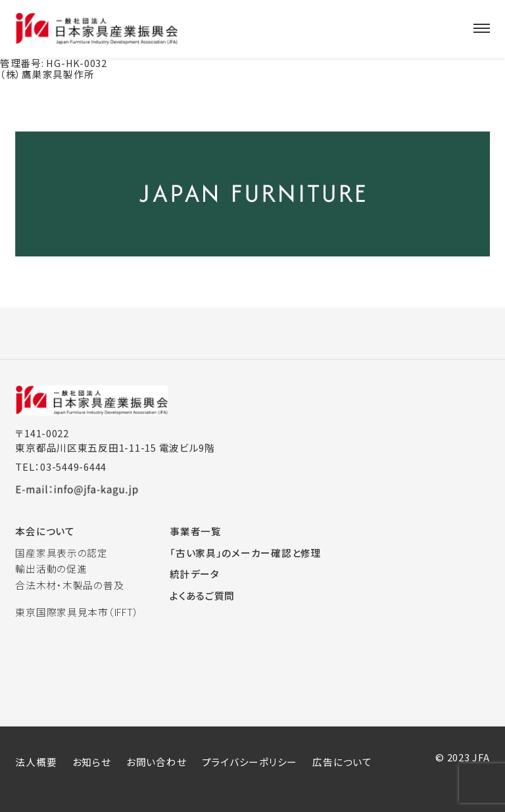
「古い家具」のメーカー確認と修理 (246, 553)
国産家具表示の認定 (61, 553)
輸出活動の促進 (51, 568)
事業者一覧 (196, 531)
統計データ (195, 574)
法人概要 (36, 762)
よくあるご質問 (202, 595)
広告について (342, 762)
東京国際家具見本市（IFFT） (77, 612)
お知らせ (92, 762)
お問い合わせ (156, 762)
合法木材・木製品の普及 (69, 585)
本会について (45, 531)
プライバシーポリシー (250, 762)
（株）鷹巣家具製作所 (47, 74)
